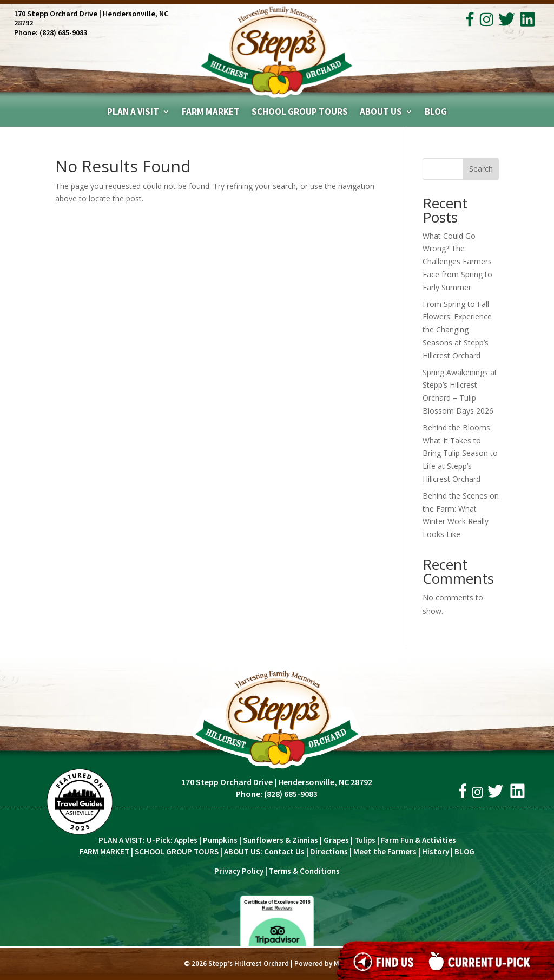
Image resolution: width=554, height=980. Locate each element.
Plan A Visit (133, 113)
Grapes (336, 840)
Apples (186, 840)
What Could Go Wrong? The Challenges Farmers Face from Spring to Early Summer (457, 262)
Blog (436, 113)
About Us (381, 113)
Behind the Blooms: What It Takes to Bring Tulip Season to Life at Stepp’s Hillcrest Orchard (460, 453)
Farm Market (211, 113)
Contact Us (284, 851)
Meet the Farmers (385, 851)
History (436, 851)
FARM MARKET (104, 851)
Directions (329, 851)
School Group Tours (300, 113)
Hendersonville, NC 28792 (325, 782)
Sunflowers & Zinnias (281, 840)
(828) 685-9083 (63, 32)
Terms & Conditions (304, 871)
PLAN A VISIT (121, 840)
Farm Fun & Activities (418, 840)
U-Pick (159, 840)
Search (481, 169)
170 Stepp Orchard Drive (56, 14)
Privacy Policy (239, 871)
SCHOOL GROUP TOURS (177, 851)
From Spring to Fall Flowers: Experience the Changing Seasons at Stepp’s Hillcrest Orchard (457, 330)
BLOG (464, 851)
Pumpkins (220, 840)
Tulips (365, 840)
